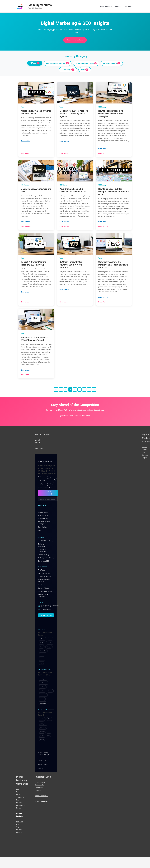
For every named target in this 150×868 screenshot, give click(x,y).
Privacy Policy (42, 771)
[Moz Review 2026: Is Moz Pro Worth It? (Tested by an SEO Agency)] (75, 93)
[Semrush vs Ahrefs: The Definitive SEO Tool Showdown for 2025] (114, 250)
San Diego (42, 698)
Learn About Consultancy (48, 510)
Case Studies (42, 538)
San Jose (42, 702)
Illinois (41, 658)
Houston (42, 730)
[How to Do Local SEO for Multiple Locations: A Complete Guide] (114, 173)
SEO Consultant (43, 523)
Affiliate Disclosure (42, 807)
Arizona (42, 666)
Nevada (42, 674)
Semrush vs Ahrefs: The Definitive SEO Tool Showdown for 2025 (113, 271)
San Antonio (43, 738)
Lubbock (42, 750)
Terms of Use (40, 796)
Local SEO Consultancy (46, 552)
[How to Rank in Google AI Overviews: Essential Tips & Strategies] (114, 93)
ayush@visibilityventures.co (50, 617)
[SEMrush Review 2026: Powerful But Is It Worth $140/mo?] (75, 250)
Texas (50, 650)
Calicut (145, 464)
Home (40, 520)
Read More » (25, 143)
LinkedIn (38, 451)
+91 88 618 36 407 (47, 621)
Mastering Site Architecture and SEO (36, 192)
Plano (49, 746)
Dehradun (146, 466)
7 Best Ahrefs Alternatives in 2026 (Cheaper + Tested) (34, 346)
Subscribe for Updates (75, 40)
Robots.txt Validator (44, 596)
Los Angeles (43, 690)
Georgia (49, 658)
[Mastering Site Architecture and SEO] (36, 173)
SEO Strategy (68, 70)
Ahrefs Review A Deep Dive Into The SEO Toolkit (36, 113)
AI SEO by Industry (44, 527)
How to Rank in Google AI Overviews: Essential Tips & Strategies (112, 114)
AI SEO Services (43, 530)
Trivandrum (20, 808)
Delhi (18, 806)
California (42, 650)
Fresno (50, 702)
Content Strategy (44, 566)
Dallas (50, 730)
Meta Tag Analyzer (44, 584)
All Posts (33, 63)
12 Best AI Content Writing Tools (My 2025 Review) (33, 269)
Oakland (42, 710)
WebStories (39, 460)
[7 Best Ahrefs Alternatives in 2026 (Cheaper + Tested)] (36, 327)
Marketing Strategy (113, 64)
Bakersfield (43, 714)
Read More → (26, 155)
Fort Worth (42, 742)
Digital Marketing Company (57, 64)
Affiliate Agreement (42, 813)
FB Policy (38, 801)
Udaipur (145, 458)
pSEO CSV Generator (45, 603)
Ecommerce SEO (44, 572)
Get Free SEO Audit (46, 627)
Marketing (128, 6)
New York (50, 654)
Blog (40, 541)
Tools (85, 70)
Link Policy (39, 799)
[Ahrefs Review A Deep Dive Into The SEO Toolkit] (36, 93)
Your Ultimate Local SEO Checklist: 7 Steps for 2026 (73, 192)
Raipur (144, 469)
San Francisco (43, 694)
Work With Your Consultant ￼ (48, 504)
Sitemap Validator (44, 599)
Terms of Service (43, 776)
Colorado (42, 670)
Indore (144, 461)
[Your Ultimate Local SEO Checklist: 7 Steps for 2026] (75, 173)
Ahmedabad (21, 816)
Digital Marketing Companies (110, 6)
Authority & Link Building (46, 569)
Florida (41, 654)
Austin (41, 734)
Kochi (18, 811)
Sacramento (43, 706)
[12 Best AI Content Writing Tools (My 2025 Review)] (36, 250)
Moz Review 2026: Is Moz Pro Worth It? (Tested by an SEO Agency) (74, 114)
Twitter (37, 454)
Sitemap (41, 780)
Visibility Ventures (41, 5)
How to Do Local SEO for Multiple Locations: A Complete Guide (113, 194)
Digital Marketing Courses (86, 64)
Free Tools (42, 581)
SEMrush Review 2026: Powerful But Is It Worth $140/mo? (71, 271)
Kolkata (19, 814)
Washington (43, 662)
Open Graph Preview (45, 588)
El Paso (42, 746)
